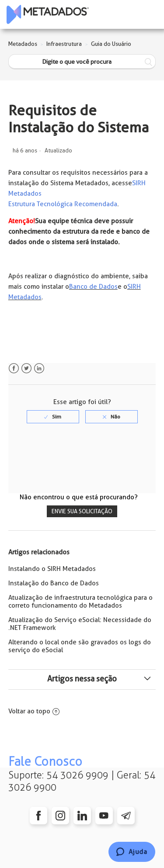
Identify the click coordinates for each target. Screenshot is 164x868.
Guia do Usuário (111, 44)
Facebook (14, 368)
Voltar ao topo (34, 711)
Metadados (23, 44)
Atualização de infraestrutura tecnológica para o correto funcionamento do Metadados (80, 602)
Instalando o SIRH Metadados (52, 569)
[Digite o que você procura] (82, 62)
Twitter (26, 368)
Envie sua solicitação (82, 511)
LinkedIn (39, 368)
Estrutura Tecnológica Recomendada (63, 204)
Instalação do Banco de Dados (54, 583)
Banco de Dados (93, 287)
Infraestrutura (64, 44)
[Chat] (132, 852)
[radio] (53, 417)
